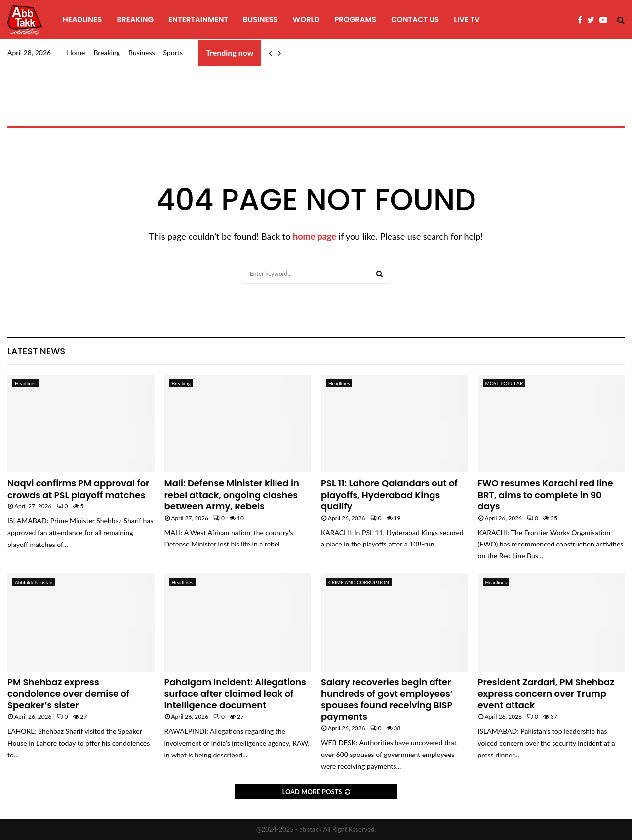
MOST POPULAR (504, 383)
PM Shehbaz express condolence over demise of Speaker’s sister (68, 694)
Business (260, 20)
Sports (173, 53)
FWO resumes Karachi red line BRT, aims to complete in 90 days (546, 495)
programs (355, 20)
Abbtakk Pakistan (34, 582)
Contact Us (415, 20)
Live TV (467, 20)
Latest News (36, 351)
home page (315, 236)
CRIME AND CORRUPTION (359, 582)
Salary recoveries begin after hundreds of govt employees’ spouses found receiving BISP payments (387, 699)
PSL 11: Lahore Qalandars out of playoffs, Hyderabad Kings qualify (389, 495)
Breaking (135, 20)
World (306, 20)
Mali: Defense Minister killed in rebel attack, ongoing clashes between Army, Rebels (232, 495)
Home (76, 53)
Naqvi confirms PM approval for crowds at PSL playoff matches (78, 489)
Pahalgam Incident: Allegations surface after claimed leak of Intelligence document (235, 694)
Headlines (82, 20)
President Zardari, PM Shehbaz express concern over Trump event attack (546, 694)
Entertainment (198, 20)
